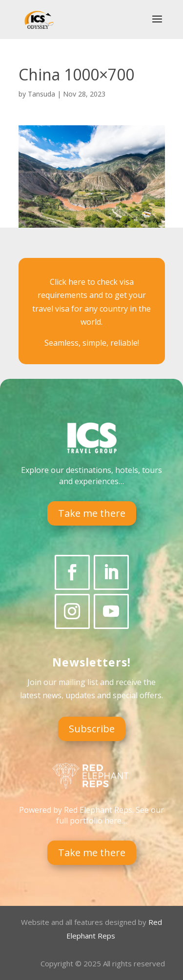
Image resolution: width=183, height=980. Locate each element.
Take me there (92, 513)
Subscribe (92, 729)
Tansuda (41, 94)
